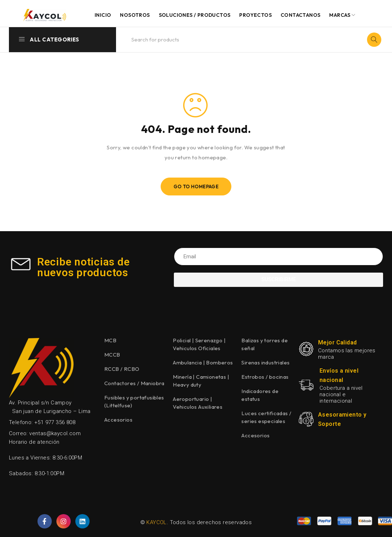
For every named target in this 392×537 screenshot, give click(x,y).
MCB (110, 340)
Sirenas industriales (265, 362)
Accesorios (118, 420)
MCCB (112, 355)
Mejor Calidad (338, 342)
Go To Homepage (196, 187)
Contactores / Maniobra (134, 383)
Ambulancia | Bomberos (203, 362)
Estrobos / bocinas (265, 377)
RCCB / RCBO (122, 369)
